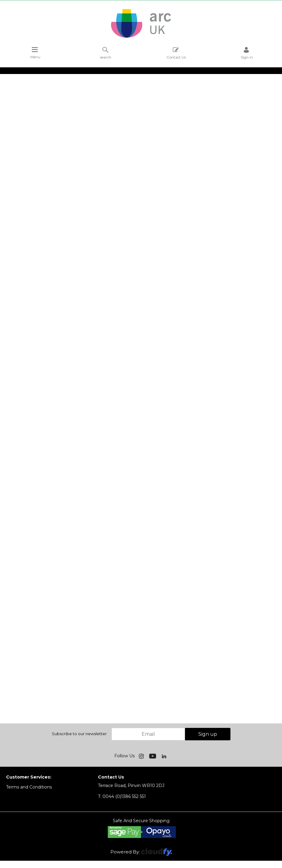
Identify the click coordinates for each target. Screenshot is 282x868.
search (106, 53)
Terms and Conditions (29, 787)
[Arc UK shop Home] (141, 37)
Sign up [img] (208, 734)
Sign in (247, 53)
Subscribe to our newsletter (79, 734)
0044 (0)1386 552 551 (122, 796)
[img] (142, 756)
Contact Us (176, 53)
